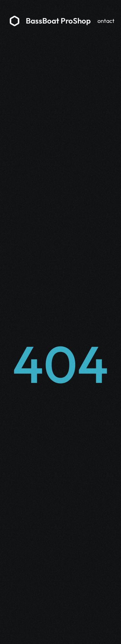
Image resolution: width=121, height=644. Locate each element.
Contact (104, 21)
